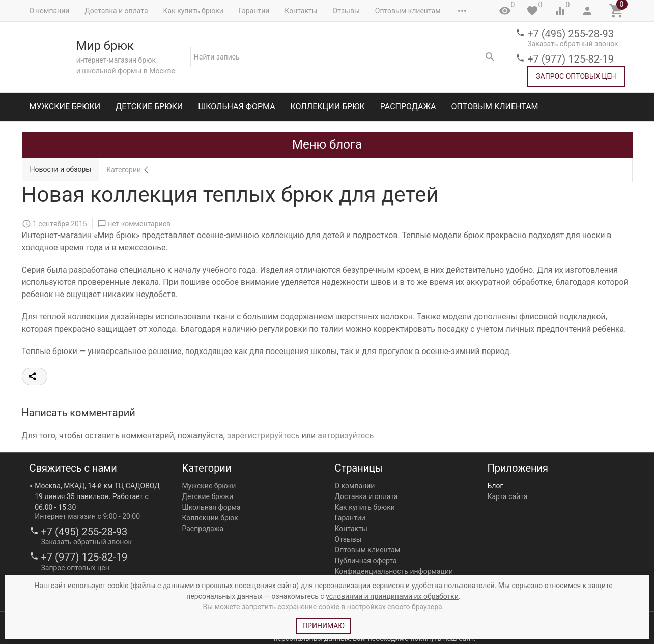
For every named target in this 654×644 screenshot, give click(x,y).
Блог (495, 486)
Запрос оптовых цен (576, 76)
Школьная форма (236, 107)
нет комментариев (139, 224)
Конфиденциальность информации (394, 571)
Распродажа (408, 107)
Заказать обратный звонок (573, 44)
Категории (124, 170)
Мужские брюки (65, 107)
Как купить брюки (193, 11)
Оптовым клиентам (408, 11)
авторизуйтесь (346, 436)
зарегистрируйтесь (263, 436)
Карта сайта (508, 496)
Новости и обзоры (61, 169)
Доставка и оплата (116, 11)
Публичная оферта (366, 561)
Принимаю (323, 626)
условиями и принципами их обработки (392, 596)
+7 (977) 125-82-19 (571, 59)
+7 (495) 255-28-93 (571, 34)
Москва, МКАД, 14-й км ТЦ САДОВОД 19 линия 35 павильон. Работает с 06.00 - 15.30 (97, 496)
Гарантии (254, 11)
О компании (50, 11)
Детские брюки (149, 107)
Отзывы (346, 11)
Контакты (301, 11)
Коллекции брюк (328, 107)
